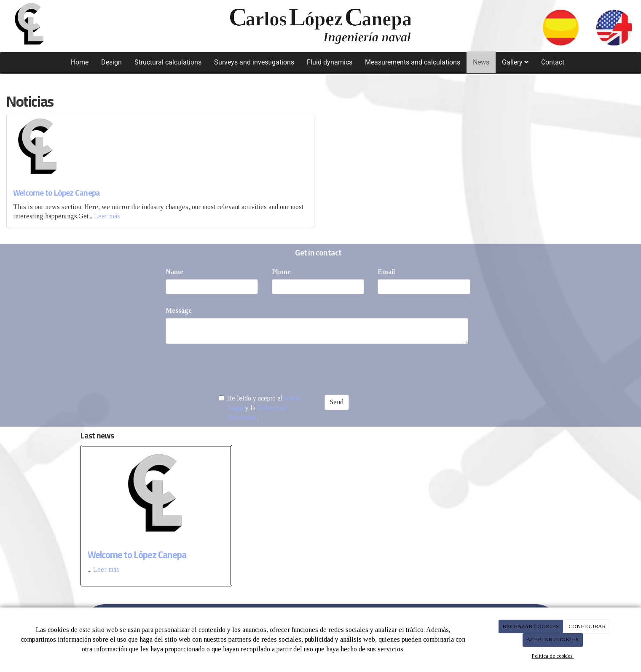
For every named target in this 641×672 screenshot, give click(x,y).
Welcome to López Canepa (56, 193)
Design (111, 62)
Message (179, 310)
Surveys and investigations (254, 62)
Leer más (107, 216)
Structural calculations (168, 62)
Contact (553, 62)
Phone (281, 272)
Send (337, 402)
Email (386, 272)
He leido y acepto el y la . (260, 408)
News (481, 62)
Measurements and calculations (413, 62)
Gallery (515, 62)
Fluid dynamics (330, 62)
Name (174, 272)
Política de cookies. (552, 656)
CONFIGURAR (587, 626)
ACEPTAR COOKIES (552, 639)
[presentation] (230, 367)
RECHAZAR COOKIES (531, 626)
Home (80, 62)
